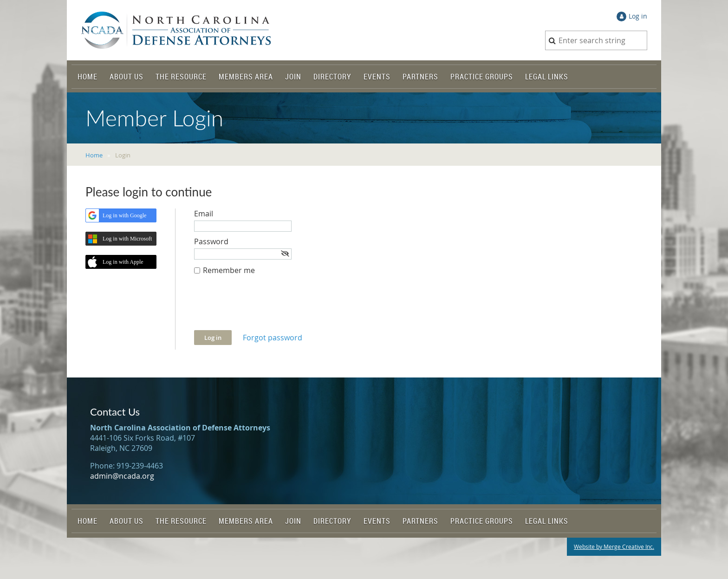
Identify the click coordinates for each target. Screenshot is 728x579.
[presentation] (265, 307)
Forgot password (273, 338)
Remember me (229, 270)
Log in (638, 16)
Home (94, 155)
